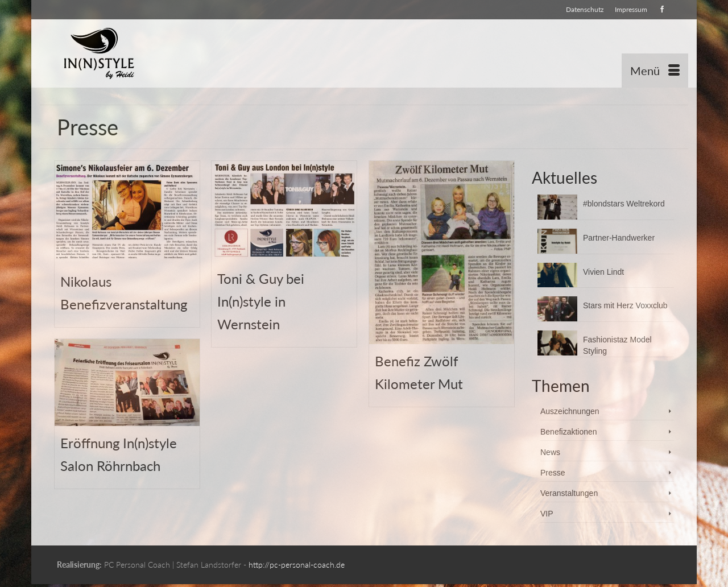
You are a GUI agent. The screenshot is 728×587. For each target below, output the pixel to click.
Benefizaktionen (569, 432)
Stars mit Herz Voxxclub (625, 305)
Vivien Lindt (603, 272)
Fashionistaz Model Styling (617, 345)
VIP (547, 514)
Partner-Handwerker (619, 238)
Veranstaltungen (569, 493)
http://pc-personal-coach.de (297, 565)
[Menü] (655, 71)
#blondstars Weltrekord (624, 204)
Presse (553, 473)
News (550, 452)
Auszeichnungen (570, 411)
